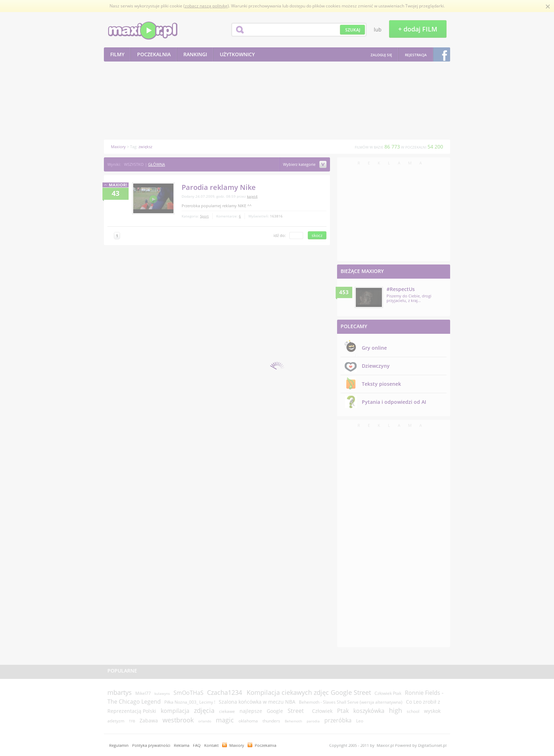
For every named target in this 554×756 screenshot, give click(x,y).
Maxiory (237, 745)
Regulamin (119, 745)
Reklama (182, 745)
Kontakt (211, 745)
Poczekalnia (266, 745)
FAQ (197, 745)
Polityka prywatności (151, 745)
